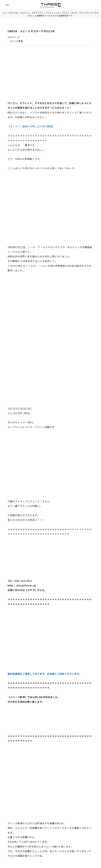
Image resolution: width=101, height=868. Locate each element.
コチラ (31, 590)
